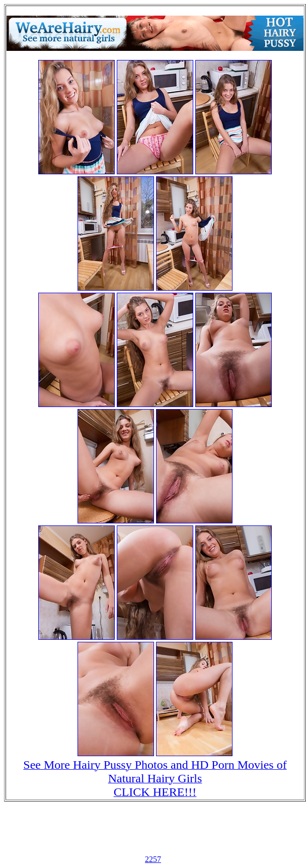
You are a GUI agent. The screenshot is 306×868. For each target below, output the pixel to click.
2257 (153, 859)
